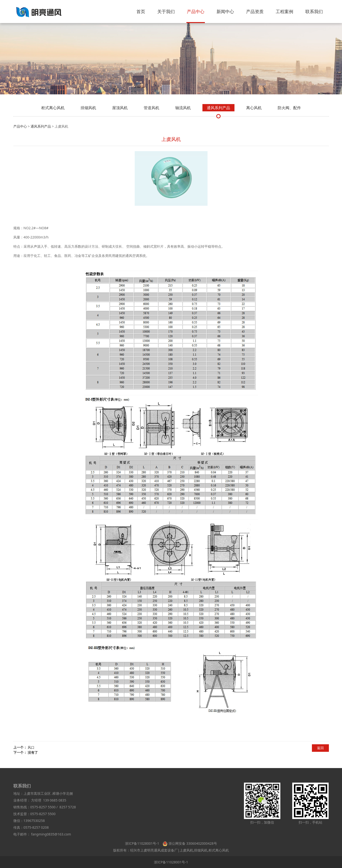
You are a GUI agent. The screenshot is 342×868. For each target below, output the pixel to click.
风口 (31, 747)
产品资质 (255, 11)
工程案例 (284, 11)
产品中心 (196, 11)
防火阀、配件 (289, 108)
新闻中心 (225, 11)
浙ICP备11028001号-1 (142, 843)
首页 (141, 11)
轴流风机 (183, 108)
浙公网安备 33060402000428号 (193, 843)
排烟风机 (88, 108)
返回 (320, 748)
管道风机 (151, 108)
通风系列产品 (218, 108)
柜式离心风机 (53, 108)
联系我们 (314, 11)
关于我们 (166, 11)
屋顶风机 (120, 108)
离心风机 (254, 108)
